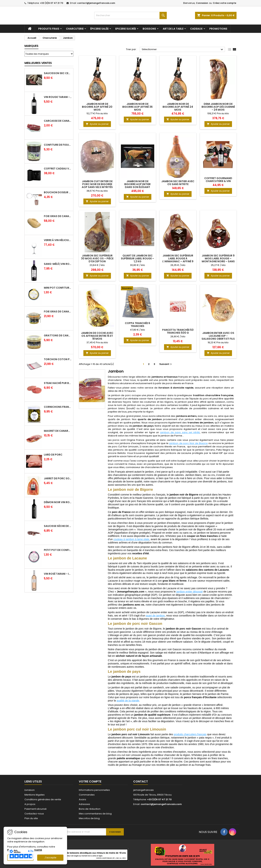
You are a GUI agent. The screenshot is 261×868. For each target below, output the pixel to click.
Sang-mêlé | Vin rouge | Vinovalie (58, 266)
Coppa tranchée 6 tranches (137, 327)
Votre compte (90, 784)
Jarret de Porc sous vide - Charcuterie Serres (58, 481)
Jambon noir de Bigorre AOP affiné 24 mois (178, 109)
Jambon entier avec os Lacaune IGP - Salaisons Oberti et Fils (218, 338)
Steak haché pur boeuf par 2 (58, 385)
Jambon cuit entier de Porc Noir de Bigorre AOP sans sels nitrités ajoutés (97, 188)
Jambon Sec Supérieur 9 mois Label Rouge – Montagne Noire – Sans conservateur (218, 262)
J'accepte (50, 858)
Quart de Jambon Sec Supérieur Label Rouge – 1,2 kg (137, 261)
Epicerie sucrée (126, 31)
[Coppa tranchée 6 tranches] (138, 291)
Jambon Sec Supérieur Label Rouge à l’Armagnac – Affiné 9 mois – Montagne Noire (178, 262)
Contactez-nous (34, 816)
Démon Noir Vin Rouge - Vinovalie (58, 504)
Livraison (30, 792)
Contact (141, 784)
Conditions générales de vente (43, 802)
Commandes (87, 797)
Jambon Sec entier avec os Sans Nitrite (178, 185)
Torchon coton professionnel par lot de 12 (58, 361)
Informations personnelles (94, 792)
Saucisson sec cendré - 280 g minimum (58, 75)
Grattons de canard (58, 338)
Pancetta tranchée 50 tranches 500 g (178, 333)
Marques (31, 48)
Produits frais (49, 31)
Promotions (218, 31)
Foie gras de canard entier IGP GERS (58, 314)
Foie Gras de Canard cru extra (58, 218)
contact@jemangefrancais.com (96, 3)
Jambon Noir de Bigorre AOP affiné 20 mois (97, 109)
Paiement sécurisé (36, 811)
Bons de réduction (90, 811)
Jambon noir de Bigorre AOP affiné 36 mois (137, 109)
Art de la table (173, 31)
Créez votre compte (224, 3)
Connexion (202, 3)
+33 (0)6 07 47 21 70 (51, 3)
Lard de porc (53, 457)
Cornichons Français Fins (58, 409)
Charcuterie (75, 31)
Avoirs (82, 802)
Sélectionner (183, 52)
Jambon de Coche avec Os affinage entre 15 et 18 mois (97, 338)
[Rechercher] (130, 15)
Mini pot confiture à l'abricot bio (58, 290)
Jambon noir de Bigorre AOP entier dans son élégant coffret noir (137, 188)
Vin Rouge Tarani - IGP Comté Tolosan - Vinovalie (58, 99)
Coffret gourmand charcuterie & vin (218, 182)
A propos (30, 806)
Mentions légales (35, 797)
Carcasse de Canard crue (58, 123)
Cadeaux (196, 31)
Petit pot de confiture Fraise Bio (58, 552)
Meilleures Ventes (38, 65)
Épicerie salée (99, 31)
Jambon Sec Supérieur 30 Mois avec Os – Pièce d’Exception (97, 261)
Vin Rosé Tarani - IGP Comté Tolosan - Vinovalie (58, 576)
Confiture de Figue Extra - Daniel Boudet (58, 147)
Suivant (166, 366)
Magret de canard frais (58, 433)
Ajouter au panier (97, 126)
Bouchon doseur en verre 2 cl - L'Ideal (58, 195)
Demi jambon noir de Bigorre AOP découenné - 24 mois (218, 109)
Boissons (149, 31)
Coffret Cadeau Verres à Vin (58, 171)
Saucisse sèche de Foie (58, 528)
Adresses (84, 806)
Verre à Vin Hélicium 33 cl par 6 (58, 242)
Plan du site (31, 821)
